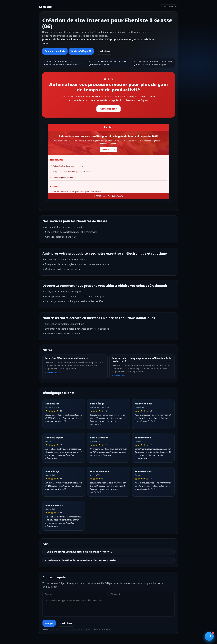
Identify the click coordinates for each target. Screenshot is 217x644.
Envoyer (49, 623)
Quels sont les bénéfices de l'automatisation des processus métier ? (82, 560)
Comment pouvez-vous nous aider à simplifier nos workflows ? (79, 552)
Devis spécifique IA (81, 51)
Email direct (104, 51)
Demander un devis (55, 51)
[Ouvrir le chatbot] (209, 636)
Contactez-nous (108, 109)
